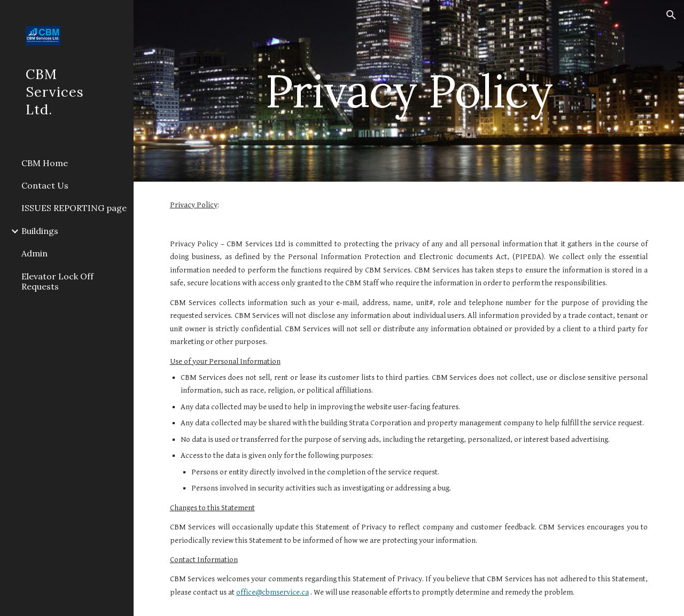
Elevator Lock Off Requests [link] (57, 281)
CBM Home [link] (45, 163)
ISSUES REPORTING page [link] (74, 208)
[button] (671, 15)
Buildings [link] (40, 231)
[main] (409, 91)
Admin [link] (34, 253)
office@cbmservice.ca (273, 592)
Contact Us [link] (45, 185)
